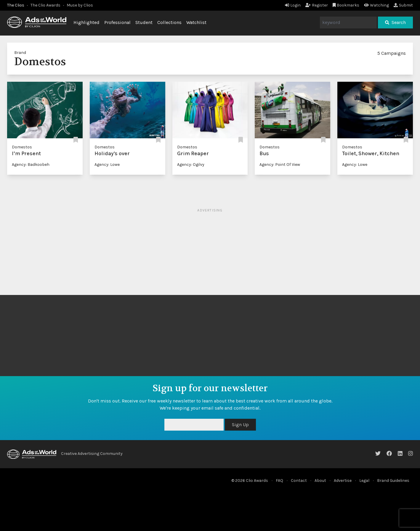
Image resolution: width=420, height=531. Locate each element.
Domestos (22, 147)
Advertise (343, 481)
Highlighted (86, 22)
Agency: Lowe (107, 165)
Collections (169, 22)
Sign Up (240, 425)
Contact (299, 481)
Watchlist (196, 22)
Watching (376, 5)
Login (293, 5)
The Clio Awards (45, 5)
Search (395, 22)
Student (144, 22)
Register (317, 5)
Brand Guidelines (393, 481)
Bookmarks (346, 5)
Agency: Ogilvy (191, 165)
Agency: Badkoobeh (31, 165)
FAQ (279, 481)
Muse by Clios (80, 5)
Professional (117, 22)
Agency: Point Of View (280, 165)
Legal (364, 481)
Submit (403, 5)
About (320, 481)
